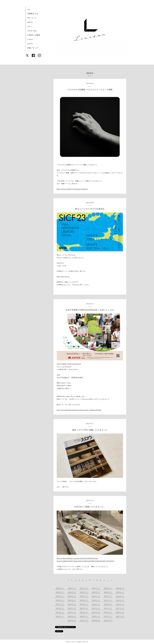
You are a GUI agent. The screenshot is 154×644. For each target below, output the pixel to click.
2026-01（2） (72, 588)
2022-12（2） (108, 600)
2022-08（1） (84, 604)
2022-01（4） (84, 608)
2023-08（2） (120, 596)
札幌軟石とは (33, 14)
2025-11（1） (96, 588)
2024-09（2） (72, 592)
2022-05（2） (120, 604)
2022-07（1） (96, 604)
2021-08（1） (60, 612)
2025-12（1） (84, 588)
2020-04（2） (72, 616)
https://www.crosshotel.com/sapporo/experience (72, 189)
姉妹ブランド (33, 48)
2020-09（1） (60, 616)
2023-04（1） (72, 600)
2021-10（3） (120, 608)
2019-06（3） (96, 620)
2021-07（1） (72, 612)
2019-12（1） (108, 616)
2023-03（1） (84, 600)
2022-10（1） (60, 604)
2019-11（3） (120, 616)
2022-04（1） (60, 608)
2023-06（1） (60, 600)
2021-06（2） (84, 612)
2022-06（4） (108, 604)
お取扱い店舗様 (34, 35)
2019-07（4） (84, 620)
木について (32, 18)
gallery (30, 22)
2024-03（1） (60, 596)
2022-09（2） (72, 604)
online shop (32, 31)
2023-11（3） (96, 596)
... (108, 580)
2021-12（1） (96, 608)
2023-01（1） (96, 600)
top (29, 9)
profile (30, 44)
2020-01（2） (96, 616)
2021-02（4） (96, 612)
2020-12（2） (120, 612)
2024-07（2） (84, 592)
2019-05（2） (108, 620)
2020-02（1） (84, 616)
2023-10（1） (108, 596)
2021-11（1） (108, 608)
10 (104, 580)
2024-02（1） (72, 596)
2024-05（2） (108, 592)
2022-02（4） (72, 608)
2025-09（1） (108, 588)
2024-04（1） (120, 592)
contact (30, 39)
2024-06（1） (96, 592)
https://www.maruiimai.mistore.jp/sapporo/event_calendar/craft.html (79, 410)
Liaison (72, 642)
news (29, 26)
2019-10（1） (72, 620)
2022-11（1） (120, 600)
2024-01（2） (84, 596)
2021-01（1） (108, 612)
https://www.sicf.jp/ (63, 277)
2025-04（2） (60, 592)
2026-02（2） (60, 588)
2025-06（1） (120, 588)
